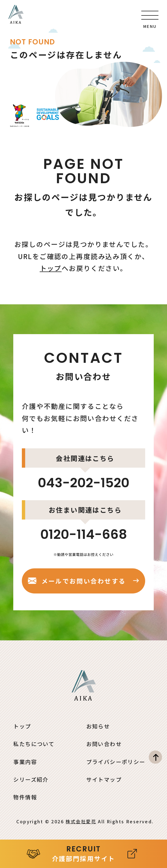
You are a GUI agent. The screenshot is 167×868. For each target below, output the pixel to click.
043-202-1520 (84, 483)
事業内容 (25, 762)
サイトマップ (104, 779)
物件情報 (25, 797)
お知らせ (98, 726)
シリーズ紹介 (31, 779)
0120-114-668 (84, 534)
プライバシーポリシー (116, 762)
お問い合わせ (104, 744)
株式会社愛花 (81, 821)
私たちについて (34, 744)
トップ (51, 268)
